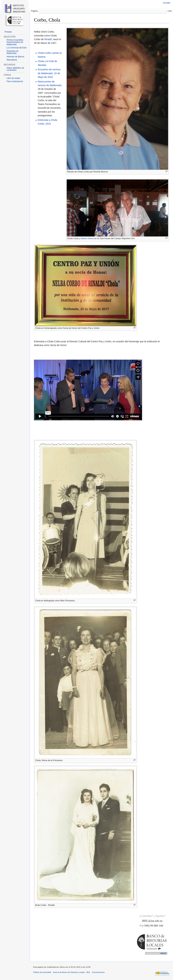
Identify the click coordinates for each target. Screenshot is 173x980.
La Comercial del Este (16, 48)
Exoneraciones (98, 972)
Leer (170, 11)
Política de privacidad (42, 972)
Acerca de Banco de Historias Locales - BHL (72, 972)
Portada (8, 32)
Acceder (167, 3)
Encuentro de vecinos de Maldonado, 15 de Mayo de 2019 (49, 73)
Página (34, 11)
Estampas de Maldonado (13, 52)
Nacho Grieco (87, 238)
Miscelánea (12, 60)
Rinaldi (48, 39)
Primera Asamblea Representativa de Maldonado (15, 42)
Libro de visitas (13, 78)
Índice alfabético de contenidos (15, 69)
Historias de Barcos (15, 57)
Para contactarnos (15, 81)
